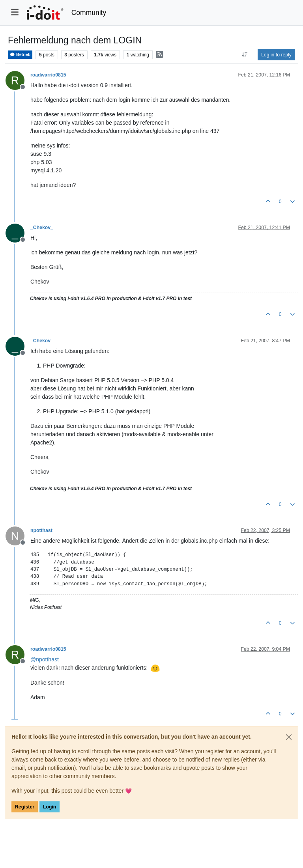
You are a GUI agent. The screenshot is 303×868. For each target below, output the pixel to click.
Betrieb (20, 55)
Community (89, 13)
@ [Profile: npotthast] (45, 659)
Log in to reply (276, 55)
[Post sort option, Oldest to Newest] (245, 55)
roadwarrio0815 (48, 75)
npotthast (41, 530)
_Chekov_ (42, 228)
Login (50, 807)
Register (25, 807)
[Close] (289, 737)
